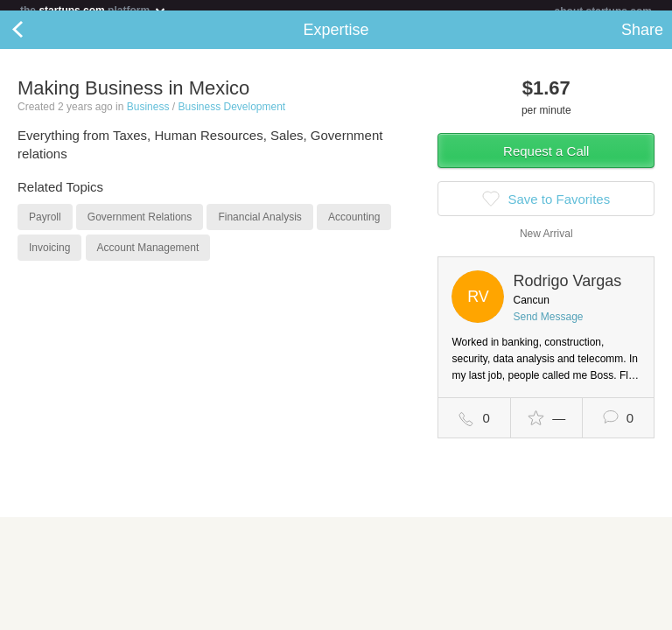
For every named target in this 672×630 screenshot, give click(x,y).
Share (642, 40)
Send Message (548, 327)
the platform (94, 10)
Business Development (231, 117)
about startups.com (603, 11)
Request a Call (546, 161)
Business (148, 117)
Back (35, 40)
